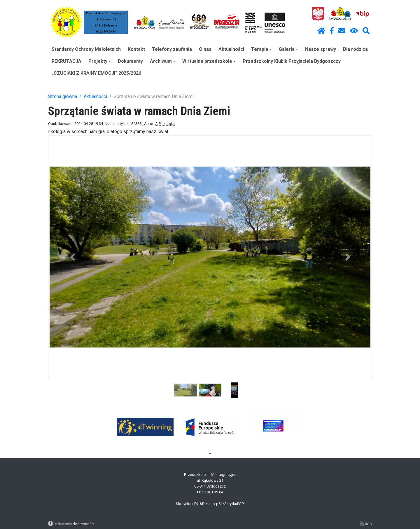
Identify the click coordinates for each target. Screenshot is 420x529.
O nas (205, 49)
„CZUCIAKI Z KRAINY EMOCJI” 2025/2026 (96, 73)
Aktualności (231, 49)
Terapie (261, 49)
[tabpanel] (145, 427)
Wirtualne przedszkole (209, 61)
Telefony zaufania (172, 49)
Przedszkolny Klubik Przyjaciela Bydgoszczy (292, 61)
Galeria (288, 49)
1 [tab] (210, 453)
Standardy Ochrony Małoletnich (86, 49)
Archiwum (163, 61)
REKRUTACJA (66, 61)
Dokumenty (130, 61)
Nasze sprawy (321, 49)
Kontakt (136, 49)
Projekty (100, 61)
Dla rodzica (355, 49)
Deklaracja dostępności (74, 524)
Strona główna (63, 96)
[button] (72, 257)
